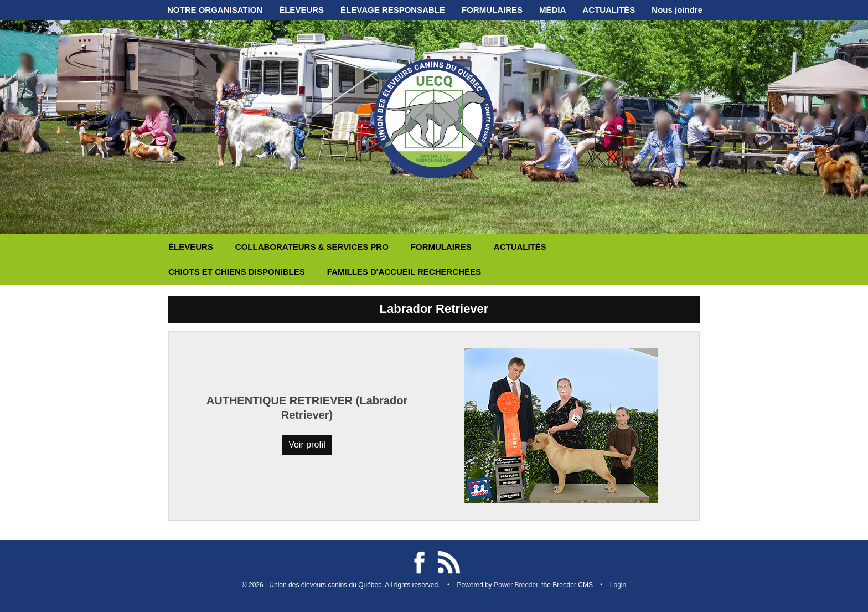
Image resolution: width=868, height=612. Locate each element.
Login (618, 585)
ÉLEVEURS (301, 10)
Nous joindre (677, 10)
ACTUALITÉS (609, 10)
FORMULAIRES (492, 10)
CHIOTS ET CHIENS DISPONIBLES (237, 272)
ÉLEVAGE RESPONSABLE (393, 10)
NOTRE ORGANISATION (215, 10)
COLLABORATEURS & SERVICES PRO (312, 247)
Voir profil (307, 444)
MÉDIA (552, 10)
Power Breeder (516, 585)
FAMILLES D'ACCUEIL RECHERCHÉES (404, 272)
